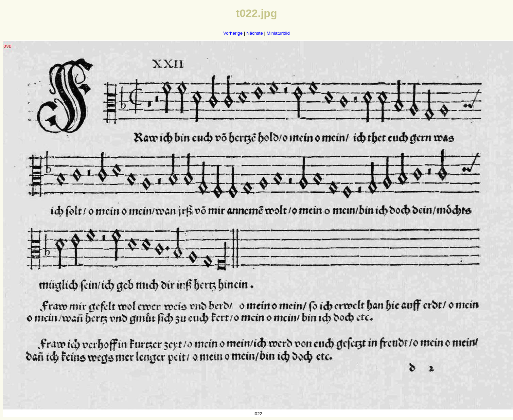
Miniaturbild (278, 33)
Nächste (255, 33)
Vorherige (233, 33)
